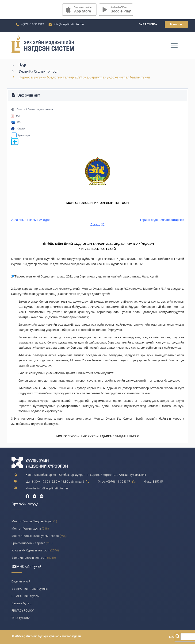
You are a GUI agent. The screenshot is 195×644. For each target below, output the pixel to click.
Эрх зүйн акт (26, 95)
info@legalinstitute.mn (69, 24)
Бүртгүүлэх (148, 24)
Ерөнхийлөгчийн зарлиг (28, 543)
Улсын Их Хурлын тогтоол (39, 71)
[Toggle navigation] (174, 46)
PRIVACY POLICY (23, 611)
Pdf (16, 116)
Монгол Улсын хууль (26, 529)
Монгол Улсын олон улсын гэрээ (35, 536)
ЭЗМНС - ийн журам (25, 596)
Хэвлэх (18, 129)
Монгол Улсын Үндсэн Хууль (32, 521)
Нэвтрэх (176, 24)
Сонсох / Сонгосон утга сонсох (32, 109)
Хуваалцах (21, 135)
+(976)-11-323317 (33, 24)
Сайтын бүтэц (21, 603)
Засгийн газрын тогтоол (29, 558)
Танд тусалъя (21, 618)
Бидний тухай (21, 581)
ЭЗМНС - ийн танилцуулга (30, 589)
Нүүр (22, 65)
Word (17, 122)
